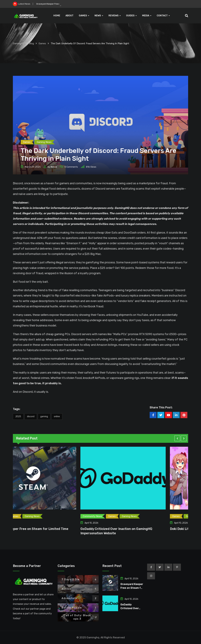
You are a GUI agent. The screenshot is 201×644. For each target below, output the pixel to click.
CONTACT (162, 16)
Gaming (44, 416)
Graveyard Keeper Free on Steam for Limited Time (52, 529)
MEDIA (146, 16)
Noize (54, 167)
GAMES (83, 16)
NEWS (98, 16)
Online (57, 416)
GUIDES (130, 16)
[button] (177, 438)
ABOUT (69, 16)
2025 (18, 416)
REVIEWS (114, 16)
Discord (31, 416)
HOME (57, 16)
